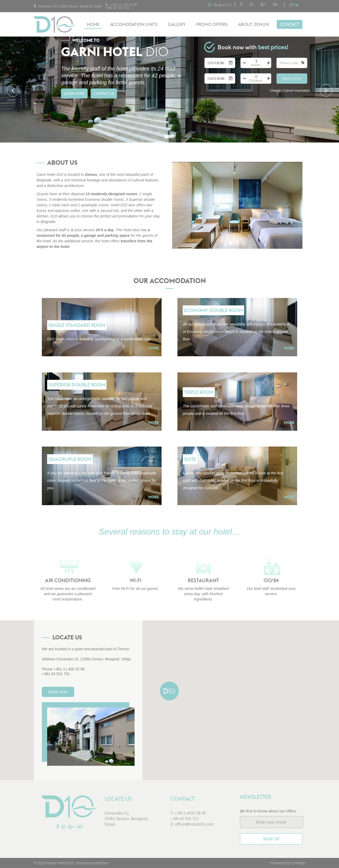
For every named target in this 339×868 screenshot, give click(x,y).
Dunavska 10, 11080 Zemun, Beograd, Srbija (68, 6)
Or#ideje (298, 863)
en (294, 5)
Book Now (292, 79)
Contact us (117, 96)
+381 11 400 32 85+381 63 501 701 (121, 6)
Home (93, 24)
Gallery (177, 24)
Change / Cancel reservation (290, 91)
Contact (290, 24)
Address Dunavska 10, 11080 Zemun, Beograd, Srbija (86, 659)
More (154, 348)
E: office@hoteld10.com (192, 824)
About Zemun (253, 24)
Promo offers (212, 24)
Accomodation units (134, 24)
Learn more (78, 96)
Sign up (271, 839)
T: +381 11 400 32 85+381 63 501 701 (188, 816)
